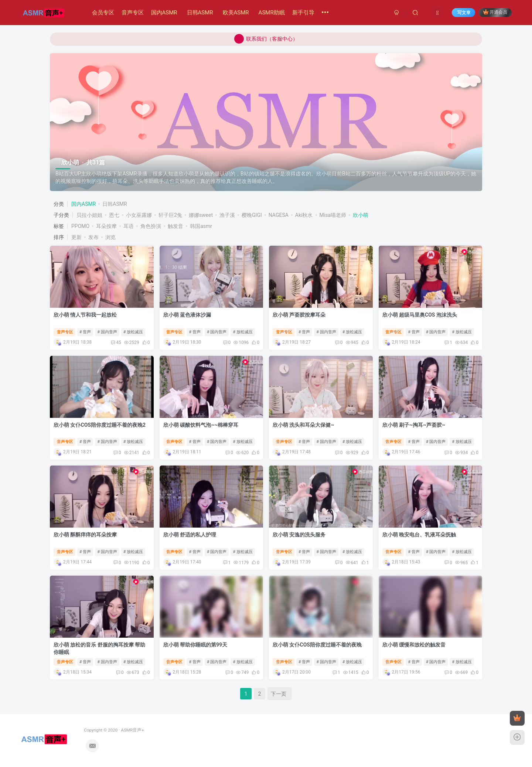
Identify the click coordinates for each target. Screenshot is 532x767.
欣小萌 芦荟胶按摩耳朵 (299, 315)
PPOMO (80, 226)
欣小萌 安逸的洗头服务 (299, 535)
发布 (93, 237)
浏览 (110, 237)
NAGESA (279, 215)
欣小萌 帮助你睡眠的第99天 (195, 645)
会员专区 (103, 13)
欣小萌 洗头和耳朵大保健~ (303, 425)
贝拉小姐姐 (89, 215)
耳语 (129, 226)
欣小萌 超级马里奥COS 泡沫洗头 (420, 315)
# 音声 (85, 332)
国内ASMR (164, 13)
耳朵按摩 (106, 226)
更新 (76, 237)
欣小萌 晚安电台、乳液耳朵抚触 (419, 535)
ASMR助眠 (272, 13)
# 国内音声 (107, 332)
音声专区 (133, 13)
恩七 (114, 215)
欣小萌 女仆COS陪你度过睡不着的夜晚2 (100, 425)
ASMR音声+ (97, 730)
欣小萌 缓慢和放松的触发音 (414, 645)
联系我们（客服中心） (266, 39)
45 (116, 342)
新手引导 (303, 13)
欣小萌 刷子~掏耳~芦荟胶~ (414, 425)
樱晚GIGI (252, 215)
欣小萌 (361, 215)
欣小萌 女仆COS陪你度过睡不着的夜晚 (317, 645)
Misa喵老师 (333, 215)
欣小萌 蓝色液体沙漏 (187, 315)
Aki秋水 (304, 215)
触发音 (175, 226)
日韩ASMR (200, 13)
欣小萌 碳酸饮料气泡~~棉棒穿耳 (201, 425)
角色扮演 (151, 226)
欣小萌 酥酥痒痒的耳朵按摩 (85, 535)
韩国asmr (201, 226)
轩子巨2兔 (170, 215)
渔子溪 (227, 215)
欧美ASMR (236, 13)
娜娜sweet (201, 215)
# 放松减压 (133, 332)
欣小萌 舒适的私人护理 (190, 535)
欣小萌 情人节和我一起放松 (85, 315)
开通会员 (495, 12)
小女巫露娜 (139, 215)
